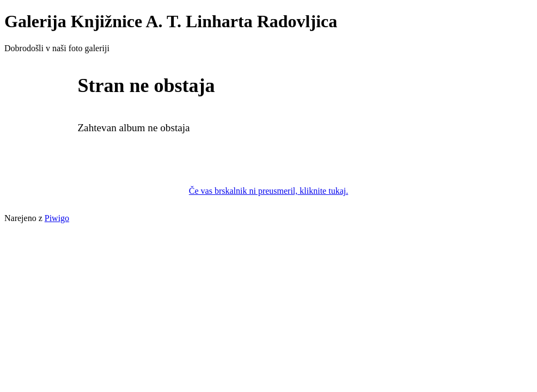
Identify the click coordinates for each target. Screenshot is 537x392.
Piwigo (57, 218)
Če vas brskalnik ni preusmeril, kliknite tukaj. (268, 191)
